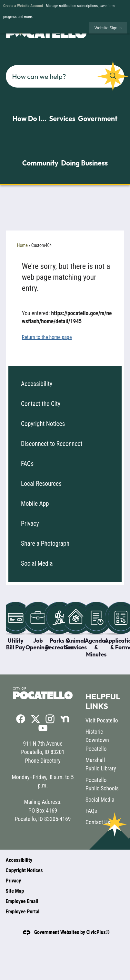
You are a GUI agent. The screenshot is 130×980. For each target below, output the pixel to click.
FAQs (27, 464)
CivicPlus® (98, 932)
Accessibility (37, 384)
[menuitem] (65, 384)
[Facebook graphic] (21, 719)
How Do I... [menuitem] (30, 118)
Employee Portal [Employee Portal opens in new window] (23, 912)
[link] (108, 28)
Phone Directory (43, 761)
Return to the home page (47, 337)
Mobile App (35, 504)
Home (22, 245)
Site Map (15, 891)
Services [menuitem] (62, 118)
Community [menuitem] (40, 163)
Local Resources (41, 484)
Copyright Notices (43, 424)
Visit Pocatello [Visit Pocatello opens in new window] (102, 721)
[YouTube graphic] (43, 728)
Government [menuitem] (98, 118)
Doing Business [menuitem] (84, 163)
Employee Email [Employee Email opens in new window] (22, 901)
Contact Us (98, 822)
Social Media (37, 564)
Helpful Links (103, 701)
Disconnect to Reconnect (52, 444)
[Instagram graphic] (50, 719)
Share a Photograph (45, 544)
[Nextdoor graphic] (65, 719)
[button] (113, 76)
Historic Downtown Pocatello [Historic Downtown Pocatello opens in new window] (97, 740)
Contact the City (41, 404)
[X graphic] (35, 719)
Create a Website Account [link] (23, 6)
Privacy (30, 524)
